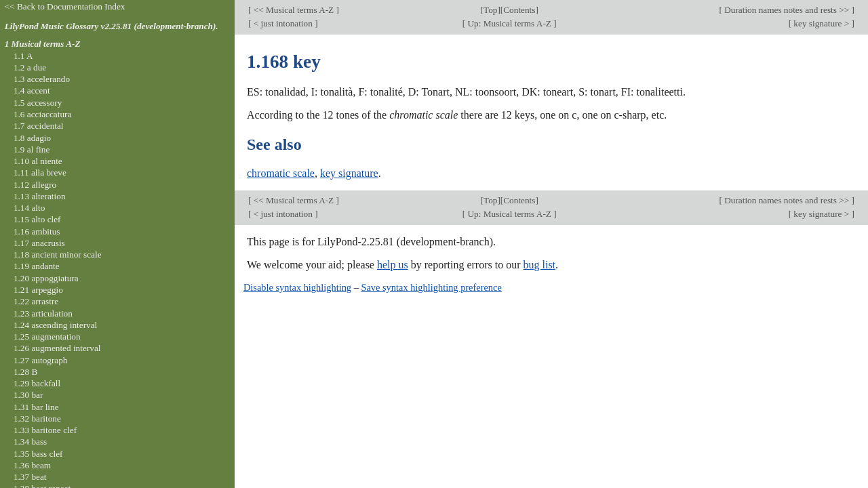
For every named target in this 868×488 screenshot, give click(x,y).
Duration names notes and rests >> (787, 10)
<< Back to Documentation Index (65, 6)
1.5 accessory (38, 103)
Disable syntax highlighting (297, 287)
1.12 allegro (35, 185)
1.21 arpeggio (38, 290)
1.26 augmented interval (57, 348)
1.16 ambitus (37, 231)
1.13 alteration (40, 196)
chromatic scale (281, 173)
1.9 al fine (32, 149)
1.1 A (23, 56)
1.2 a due (30, 67)
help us (393, 265)
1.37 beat (30, 477)
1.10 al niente (38, 161)
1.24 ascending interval (55, 325)
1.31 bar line (36, 407)
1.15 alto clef (37, 219)
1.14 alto (29, 208)
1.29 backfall (37, 383)
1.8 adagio (32, 138)
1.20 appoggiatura (46, 278)
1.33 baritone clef (45, 430)
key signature (349, 173)
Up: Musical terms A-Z (509, 23)
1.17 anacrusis (39, 243)
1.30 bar (28, 395)
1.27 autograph (41, 360)
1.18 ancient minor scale (58, 255)
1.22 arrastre (36, 301)
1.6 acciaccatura (42, 114)
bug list (539, 265)
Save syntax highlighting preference (431, 287)
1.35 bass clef (38, 454)
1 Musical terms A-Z (43, 44)
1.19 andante (37, 266)
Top (490, 10)
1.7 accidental (39, 126)
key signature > (822, 23)
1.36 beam (32, 465)
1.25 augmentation (47, 337)
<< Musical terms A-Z (293, 10)
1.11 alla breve (40, 172)
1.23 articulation (43, 313)
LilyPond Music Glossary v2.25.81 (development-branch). (112, 26)
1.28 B (25, 372)
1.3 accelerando (42, 79)
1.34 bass (30, 442)
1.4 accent (32, 90)
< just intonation (283, 23)
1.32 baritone (37, 419)
